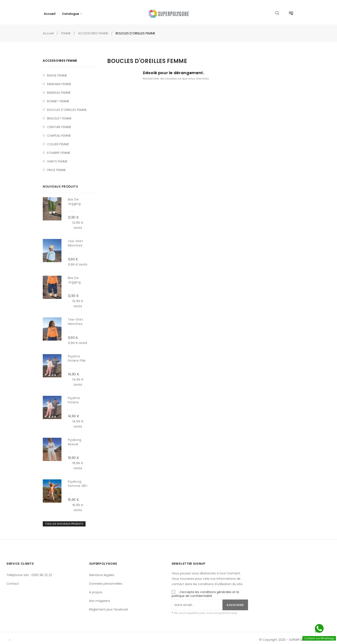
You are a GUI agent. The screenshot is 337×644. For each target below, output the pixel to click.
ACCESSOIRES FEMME (60, 57)
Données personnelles (106, 580)
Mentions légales (102, 572)
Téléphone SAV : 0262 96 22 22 (29, 572)
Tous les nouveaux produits (64, 521)
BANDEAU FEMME (59, 89)
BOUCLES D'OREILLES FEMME (67, 107)
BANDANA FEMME (59, 81)
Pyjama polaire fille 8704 (77, 357)
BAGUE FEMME (57, 72)
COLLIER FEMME (58, 141)
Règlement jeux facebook (109, 606)
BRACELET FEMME (59, 115)
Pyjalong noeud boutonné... (77, 441)
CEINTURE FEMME (59, 124)
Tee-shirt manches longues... (76, 242)
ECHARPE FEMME (59, 150)
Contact (13, 580)
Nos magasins (100, 598)
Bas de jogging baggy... (74, 200)
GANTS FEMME (57, 158)
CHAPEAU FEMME (59, 132)
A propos (96, 589)
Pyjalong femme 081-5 (78, 483)
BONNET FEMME (58, 98)
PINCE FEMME (56, 167)
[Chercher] (201, 85)
